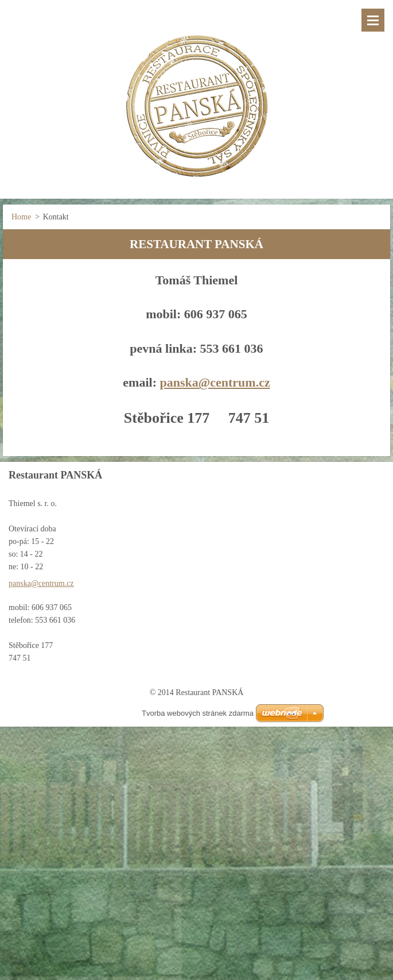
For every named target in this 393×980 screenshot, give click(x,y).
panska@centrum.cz (215, 382)
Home (21, 217)
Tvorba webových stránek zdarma (198, 713)
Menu (373, 20)
